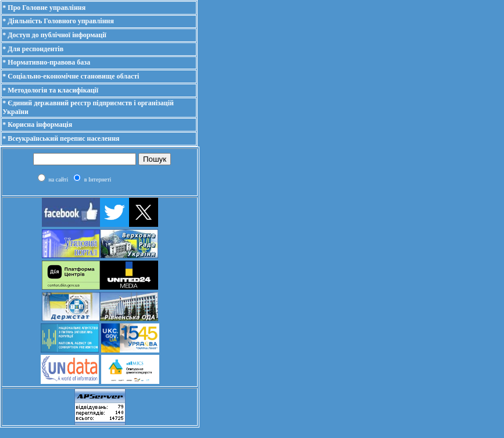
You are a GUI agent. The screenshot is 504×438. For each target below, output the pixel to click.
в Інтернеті (98, 179)
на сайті (58, 179)
